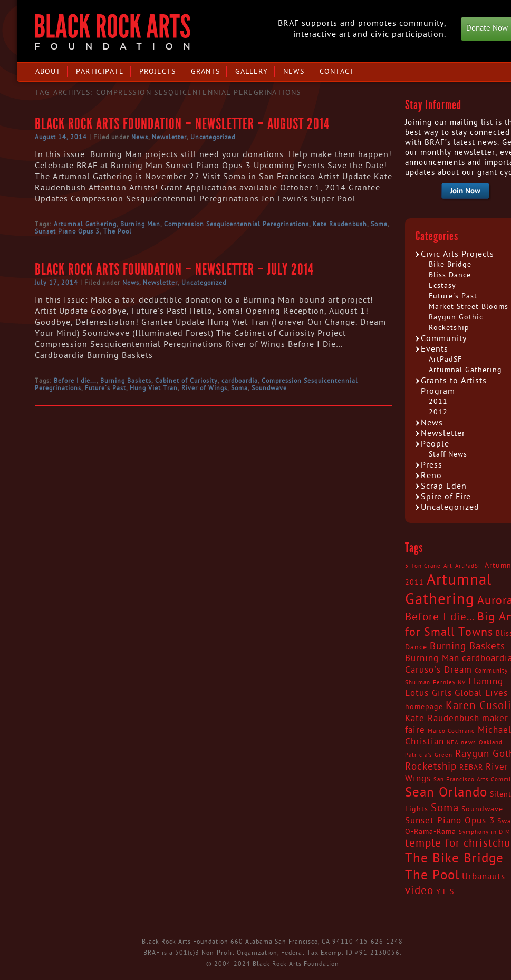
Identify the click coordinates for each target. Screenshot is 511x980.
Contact (337, 71)
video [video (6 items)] (419, 891)
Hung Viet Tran (154, 388)
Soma (379, 224)
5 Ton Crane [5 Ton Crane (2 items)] (423, 566)
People (435, 444)
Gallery (252, 71)
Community (444, 338)
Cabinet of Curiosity (186, 381)
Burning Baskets (126, 381)
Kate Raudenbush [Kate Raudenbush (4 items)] (442, 719)
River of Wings (204, 388)
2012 (438, 412)
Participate (100, 71)
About (48, 71)
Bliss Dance (450, 275)
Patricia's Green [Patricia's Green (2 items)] (429, 755)
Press (432, 465)
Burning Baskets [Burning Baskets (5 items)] (467, 646)
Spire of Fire (446, 497)
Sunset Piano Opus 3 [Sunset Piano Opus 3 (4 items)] (450, 821)
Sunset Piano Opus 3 (67, 231)
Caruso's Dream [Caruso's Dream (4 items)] (438, 670)
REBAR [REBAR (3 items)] (471, 768)
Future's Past (105, 388)
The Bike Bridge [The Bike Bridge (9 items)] (454, 858)
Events (435, 349)
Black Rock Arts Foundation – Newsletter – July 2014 (174, 269)
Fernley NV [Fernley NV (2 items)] (449, 682)
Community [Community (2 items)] (491, 671)
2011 (438, 401)
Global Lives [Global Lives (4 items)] (481, 693)
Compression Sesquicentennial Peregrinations (237, 224)
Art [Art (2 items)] (448, 566)
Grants (205, 71)
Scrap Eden (444, 486)
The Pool (118, 231)
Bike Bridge (450, 264)
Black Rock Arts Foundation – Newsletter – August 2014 (182, 124)
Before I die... (75, 381)
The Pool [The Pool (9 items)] (432, 875)
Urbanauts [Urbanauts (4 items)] (484, 877)
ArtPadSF (445, 359)
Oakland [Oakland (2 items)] (491, 743)
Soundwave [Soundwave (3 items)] (482, 809)
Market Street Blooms (469, 307)
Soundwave (269, 388)
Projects (157, 71)
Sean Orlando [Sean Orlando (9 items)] (446, 793)
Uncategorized (213, 137)
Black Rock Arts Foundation (113, 32)
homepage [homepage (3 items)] (424, 707)
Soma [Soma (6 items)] (445, 808)
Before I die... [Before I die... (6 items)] (440, 617)
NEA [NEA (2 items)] (452, 743)
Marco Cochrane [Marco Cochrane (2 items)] (451, 731)
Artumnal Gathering (85, 224)
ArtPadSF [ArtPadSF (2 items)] (469, 566)
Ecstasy (442, 285)
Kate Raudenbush (340, 224)
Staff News (448, 454)
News (294, 71)
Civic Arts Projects (457, 254)
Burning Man (140, 224)
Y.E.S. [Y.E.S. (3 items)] (446, 892)
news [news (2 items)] (469, 743)
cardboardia (240, 381)
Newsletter (169, 137)
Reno (431, 476)
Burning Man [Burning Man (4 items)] (432, 658)
